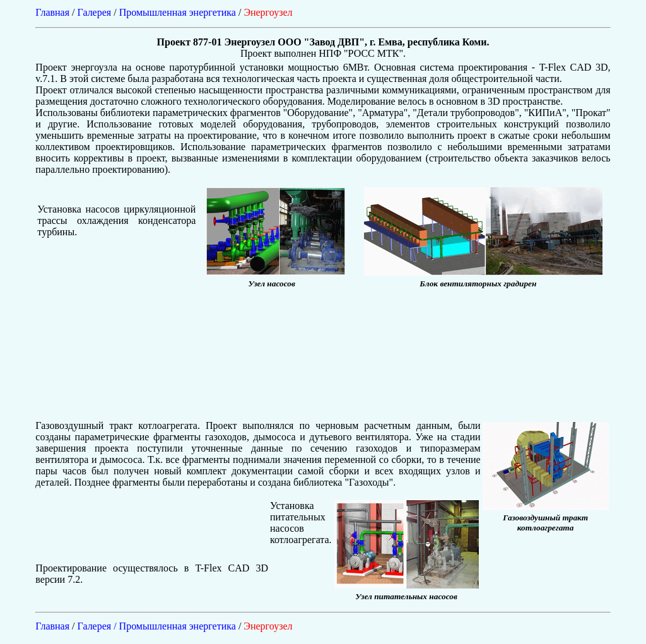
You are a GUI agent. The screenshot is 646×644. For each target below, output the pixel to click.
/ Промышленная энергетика (176, 626)
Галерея (95, 12)
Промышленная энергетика (178, 12)
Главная (52, 12)
